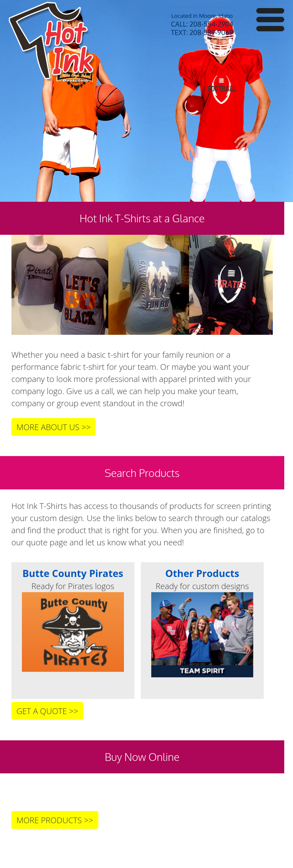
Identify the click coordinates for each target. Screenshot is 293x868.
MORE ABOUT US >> (54, 427)
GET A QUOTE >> (47, 711)
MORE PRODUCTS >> (55, 820)
